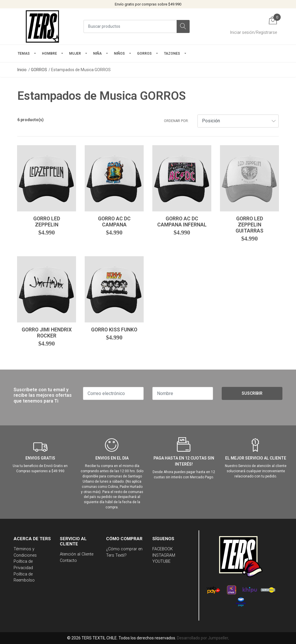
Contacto (68, 561)
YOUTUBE (161, 561)
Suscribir (252, 393)
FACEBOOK (163, 549)
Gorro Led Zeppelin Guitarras (249, 225)
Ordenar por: (176, 121)
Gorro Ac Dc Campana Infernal (182, 222)
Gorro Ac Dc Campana (114, 222)
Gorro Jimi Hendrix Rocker (47, 333)
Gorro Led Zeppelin (47, 222)
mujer (75, 53)
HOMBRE (49, 53)
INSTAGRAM (164, 555)
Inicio (22, 70)
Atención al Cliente (77, 554)
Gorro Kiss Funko (114, 330)
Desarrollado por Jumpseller (202, 638)
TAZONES (172, 53)
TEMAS (24, 53)
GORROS (144, 53)
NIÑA (97, 53)
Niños (119, 53)
